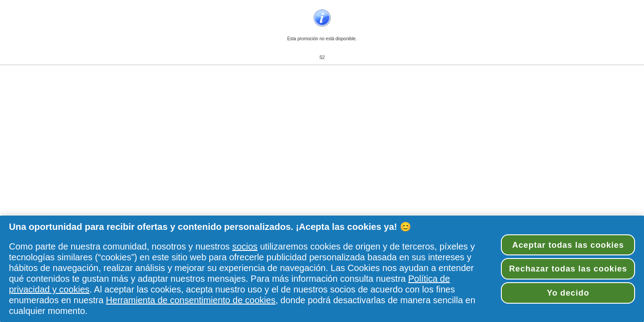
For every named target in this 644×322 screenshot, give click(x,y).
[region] (322, 269)
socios (245, 246)
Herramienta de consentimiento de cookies (191, 300)
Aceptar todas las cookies (568, 245)
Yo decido (568, 293)
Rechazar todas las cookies (568, 269)
